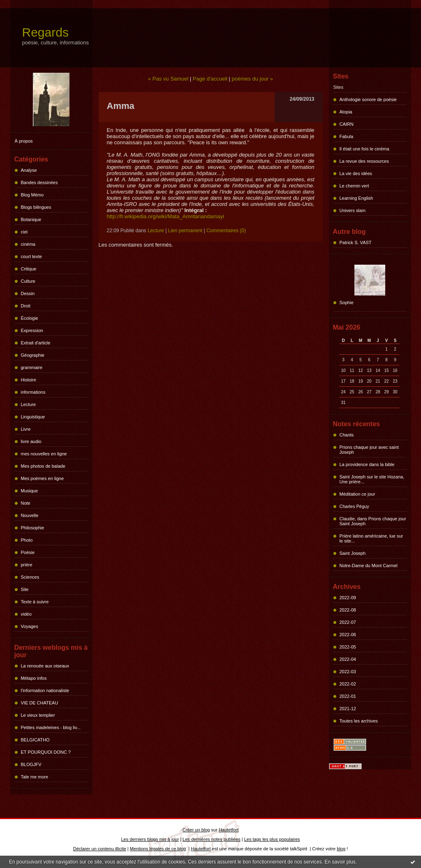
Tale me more (35, 777)
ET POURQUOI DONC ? (46, 752)
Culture (28, 281)
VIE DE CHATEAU (40, 703)
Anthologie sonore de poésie (368, 99)
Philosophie (33, 528)
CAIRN (347, 124)
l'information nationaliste (45, 690)
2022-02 (348, 684)
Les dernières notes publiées (212, 839)
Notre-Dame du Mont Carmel (369, 566)
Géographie (33, 355)
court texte (31, 256)
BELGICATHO (35, 740)
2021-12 (348, 709)
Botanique (31, 219)
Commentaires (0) (226, 231)
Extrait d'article (36, 343)
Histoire (29, 380)
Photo (27, 540)
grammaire (32, 367)
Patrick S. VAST (356, 242)
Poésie (28, 552)
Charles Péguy (354, 506)
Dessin (28, 293)
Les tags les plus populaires (272, 839)
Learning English (356, 198)
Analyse (29, 170)
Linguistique (33, 417)
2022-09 (348, 598)
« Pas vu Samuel (168, 79)
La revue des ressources (364, 161)
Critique (29, 269)
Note (26, 503)
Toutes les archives (359, 721)
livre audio (31, 441)
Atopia (346, 112)
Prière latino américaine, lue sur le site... (371, 538)
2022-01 (348, 696)
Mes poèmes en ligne (43, 478)
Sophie (347, 302)
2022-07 (348, 622)
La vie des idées (356, 173)
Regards (45, 32)
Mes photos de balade (43, 466)
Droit (26, 306)
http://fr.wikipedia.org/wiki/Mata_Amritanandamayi (165, 216)
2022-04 (348, 659)
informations (33, 392)
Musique (30, 491)
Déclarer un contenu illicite (100, 849)
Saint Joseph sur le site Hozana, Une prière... (372, 479)
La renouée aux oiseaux (45, 666)
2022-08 (348, 610)
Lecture (29, 404)
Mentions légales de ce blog (158, 849)
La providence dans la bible (367, 464)
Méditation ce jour (357, 494)
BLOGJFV (31, 764)
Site (25, 589)
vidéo (26, 614)
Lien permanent (185, 231)
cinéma (28, 244)
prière (27, 565)
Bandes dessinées (39, 182)
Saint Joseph (353, 553)
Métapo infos (34, 678)
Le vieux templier (38, 715)
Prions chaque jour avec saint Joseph (369, 450)
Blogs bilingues (36, 207)
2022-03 (348, 672)
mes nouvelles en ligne (44, 454)
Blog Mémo (32, 195)
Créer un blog (196, 830)
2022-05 (348, 647)
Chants (347, 435)
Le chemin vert (354, 186)
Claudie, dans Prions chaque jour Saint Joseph (373, 521)
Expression (32, 330)
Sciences (30, 577)
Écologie (30, 318)
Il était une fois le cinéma (364, 149)
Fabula (347, 136)
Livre (26, 429)
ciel (24, 232)
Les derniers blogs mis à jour (150, 839)
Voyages (30, 626)
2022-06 (348, 635)
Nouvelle (30, 515)
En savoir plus (340, 862)
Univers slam (353, 210)
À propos (24, 141)
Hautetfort (229, 830)
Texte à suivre (35, 602)
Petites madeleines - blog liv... (51, 727)
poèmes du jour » (252, 79)
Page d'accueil (210, 79)
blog (341, 849)
